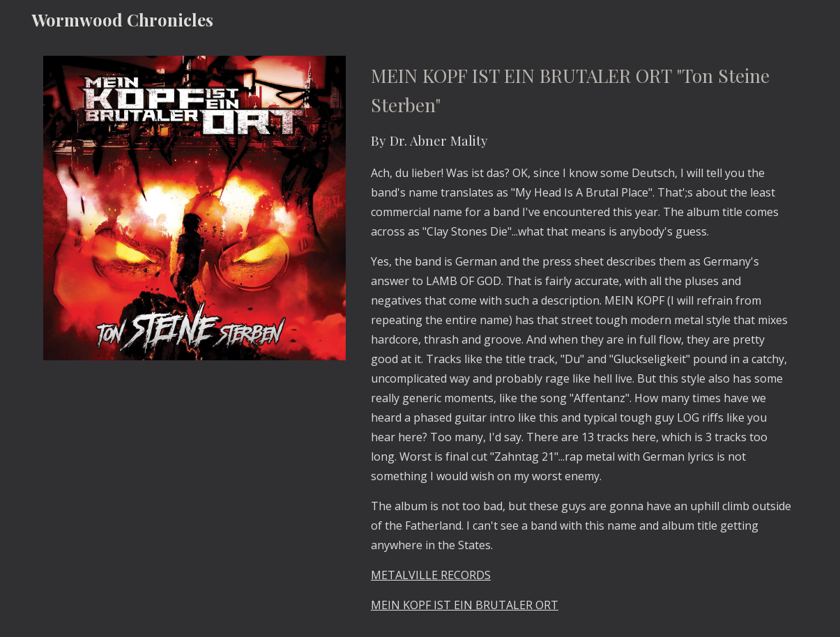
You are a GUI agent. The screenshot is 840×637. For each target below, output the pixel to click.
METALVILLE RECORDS (431, 575)
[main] (581, 338)
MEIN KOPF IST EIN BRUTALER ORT (465, 605)
